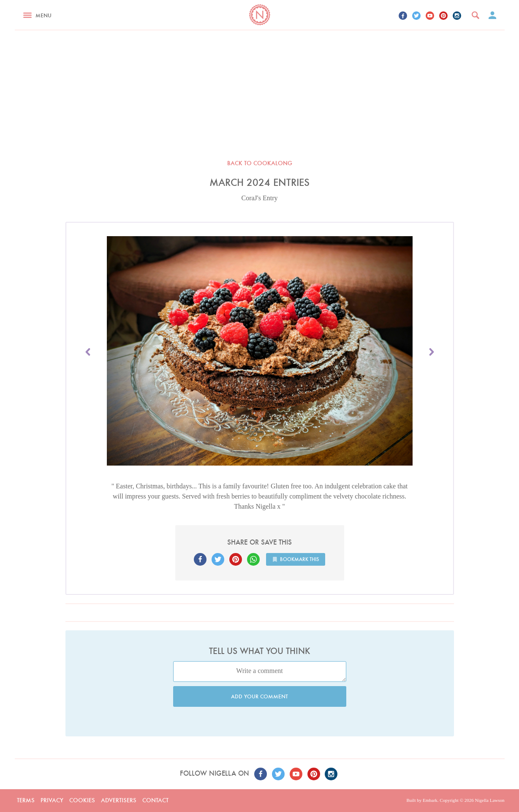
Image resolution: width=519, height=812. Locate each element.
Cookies (82, 800)
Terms (26, 800)
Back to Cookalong (260, 163)
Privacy (52, 800)
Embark (430, 800)
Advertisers (119, 800)
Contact (155, 800)
